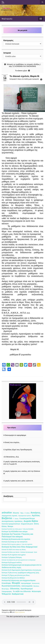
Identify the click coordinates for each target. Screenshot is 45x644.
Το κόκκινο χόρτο (21, 71)
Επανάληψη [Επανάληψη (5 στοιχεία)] (6, 583)
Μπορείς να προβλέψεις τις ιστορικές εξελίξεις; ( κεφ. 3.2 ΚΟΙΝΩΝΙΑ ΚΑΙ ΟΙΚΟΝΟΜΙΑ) (24, 65)
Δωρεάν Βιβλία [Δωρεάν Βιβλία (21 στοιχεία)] (31, 521)
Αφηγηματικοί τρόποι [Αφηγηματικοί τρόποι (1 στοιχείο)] (25, 516)
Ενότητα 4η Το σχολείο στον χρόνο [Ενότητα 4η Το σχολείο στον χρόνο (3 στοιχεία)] (14, 555)
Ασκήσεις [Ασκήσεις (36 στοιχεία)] (35, 513)
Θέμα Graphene (20, 612)
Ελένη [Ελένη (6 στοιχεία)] (36, 524)
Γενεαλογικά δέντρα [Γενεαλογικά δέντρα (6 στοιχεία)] (27, 518)
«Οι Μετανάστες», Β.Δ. (11, 457)
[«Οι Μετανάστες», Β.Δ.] (22, 454)
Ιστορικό (7, 53)
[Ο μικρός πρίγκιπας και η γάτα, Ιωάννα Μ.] (22, 478)
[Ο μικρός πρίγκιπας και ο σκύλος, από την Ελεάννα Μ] (22, 469)
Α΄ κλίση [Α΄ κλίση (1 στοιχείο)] (27, 513)
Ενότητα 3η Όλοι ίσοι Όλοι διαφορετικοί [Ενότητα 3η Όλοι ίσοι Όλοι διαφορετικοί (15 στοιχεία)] (20, 547)
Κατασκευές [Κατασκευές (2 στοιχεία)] (36, 583)
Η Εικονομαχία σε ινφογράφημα (15, 435)
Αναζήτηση (8, 496)
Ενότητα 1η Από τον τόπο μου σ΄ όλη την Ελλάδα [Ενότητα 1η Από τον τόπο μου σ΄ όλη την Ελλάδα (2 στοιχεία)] (18, 529)
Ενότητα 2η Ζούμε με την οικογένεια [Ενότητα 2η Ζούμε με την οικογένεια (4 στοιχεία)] (15, 542)
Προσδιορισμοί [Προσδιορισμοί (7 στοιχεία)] (27, 589)
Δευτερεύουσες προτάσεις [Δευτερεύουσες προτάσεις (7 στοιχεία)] (12, 521)
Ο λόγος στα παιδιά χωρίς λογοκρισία (27, 79)
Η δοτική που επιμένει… (12, 442)
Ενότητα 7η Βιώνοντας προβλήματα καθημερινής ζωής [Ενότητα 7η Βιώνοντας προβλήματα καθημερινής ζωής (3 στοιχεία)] (20, 573)
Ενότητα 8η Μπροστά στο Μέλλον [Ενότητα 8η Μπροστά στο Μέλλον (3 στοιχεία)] (13, 578)
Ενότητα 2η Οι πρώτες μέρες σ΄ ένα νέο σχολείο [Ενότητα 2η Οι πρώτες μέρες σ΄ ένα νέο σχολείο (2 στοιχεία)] (17, 544)
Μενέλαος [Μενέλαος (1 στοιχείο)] (36, 586)
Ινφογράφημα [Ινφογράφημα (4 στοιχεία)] (26, 583)
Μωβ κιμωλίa (7, 19)
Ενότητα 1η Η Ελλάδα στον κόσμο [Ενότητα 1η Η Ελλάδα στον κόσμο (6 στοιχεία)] (15, 531)
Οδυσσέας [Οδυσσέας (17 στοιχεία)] (15, 588)
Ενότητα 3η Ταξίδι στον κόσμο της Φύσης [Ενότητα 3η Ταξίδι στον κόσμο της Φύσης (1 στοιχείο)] (14, 549)
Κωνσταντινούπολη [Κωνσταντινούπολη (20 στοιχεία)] (11, 586)
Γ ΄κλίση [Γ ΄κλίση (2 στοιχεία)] (16, 519)
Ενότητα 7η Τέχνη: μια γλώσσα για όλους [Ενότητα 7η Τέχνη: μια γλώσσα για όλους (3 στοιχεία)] (16, 575)
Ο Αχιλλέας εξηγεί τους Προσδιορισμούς (18, 450)
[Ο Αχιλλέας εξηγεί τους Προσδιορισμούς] (22, 447)
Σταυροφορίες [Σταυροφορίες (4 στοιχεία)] (7, 591)
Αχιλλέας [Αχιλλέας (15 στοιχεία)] (36, 515)
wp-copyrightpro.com (31, 617)
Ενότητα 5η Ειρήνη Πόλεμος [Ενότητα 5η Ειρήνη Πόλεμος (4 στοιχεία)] (12, 557)
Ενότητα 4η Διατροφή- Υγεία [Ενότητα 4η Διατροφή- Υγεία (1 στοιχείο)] (29, 552)
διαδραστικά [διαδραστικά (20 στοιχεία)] (18, 594)
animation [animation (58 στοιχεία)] (7, 512)
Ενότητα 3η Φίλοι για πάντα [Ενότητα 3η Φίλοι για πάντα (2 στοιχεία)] (11, 552)
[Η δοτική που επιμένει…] (22, 440)
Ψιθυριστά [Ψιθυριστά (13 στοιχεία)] (6, 594)
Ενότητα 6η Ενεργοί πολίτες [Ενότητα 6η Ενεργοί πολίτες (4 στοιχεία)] (12, 562)
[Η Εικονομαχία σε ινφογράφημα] (22, 433)
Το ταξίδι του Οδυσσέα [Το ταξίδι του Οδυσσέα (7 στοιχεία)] (22, 591)
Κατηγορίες (8, 40)
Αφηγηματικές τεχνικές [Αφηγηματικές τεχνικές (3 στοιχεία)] (10, 516)
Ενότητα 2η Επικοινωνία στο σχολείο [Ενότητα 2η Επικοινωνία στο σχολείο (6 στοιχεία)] (16, 539)
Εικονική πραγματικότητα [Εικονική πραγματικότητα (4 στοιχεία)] (11, 524)
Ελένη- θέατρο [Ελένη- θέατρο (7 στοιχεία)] (7, 526)
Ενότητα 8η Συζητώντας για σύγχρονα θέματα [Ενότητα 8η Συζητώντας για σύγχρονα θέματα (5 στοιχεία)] (19, 580)
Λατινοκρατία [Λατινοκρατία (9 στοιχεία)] (27, 586)
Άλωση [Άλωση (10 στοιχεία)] (16, 513)
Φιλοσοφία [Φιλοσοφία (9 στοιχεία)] (36, 591)
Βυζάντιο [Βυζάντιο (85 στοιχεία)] (7, 518)
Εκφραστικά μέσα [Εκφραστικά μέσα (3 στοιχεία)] (27, 524)
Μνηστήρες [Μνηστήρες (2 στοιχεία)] (5, 589)
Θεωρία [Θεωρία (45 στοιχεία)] (16, 583)
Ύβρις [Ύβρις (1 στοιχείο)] (22, 513)
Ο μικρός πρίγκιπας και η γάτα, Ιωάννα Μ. (18, 481)
